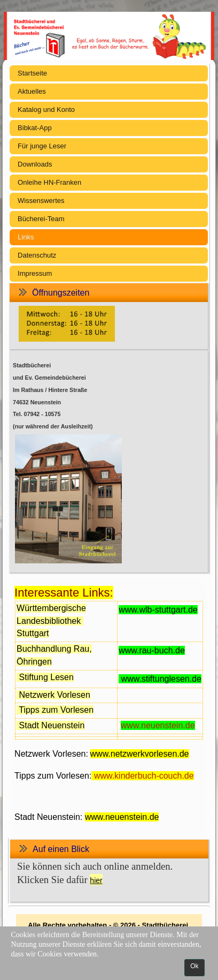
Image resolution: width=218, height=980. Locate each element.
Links (26, 237)
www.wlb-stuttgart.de (158, 610)
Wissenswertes (41, 201)
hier (96, 880)
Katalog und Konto (46, 110)
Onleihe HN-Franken (49, 182)
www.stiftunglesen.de (161, 679)
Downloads (35, 164)
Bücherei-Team (41, 219)
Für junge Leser (42, 146)
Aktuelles (32, 91)
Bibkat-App (35, 128)
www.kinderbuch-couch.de (144, 776)
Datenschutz (37, 255)
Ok (194, 966)
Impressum (35, 273)
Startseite (32, 73)
